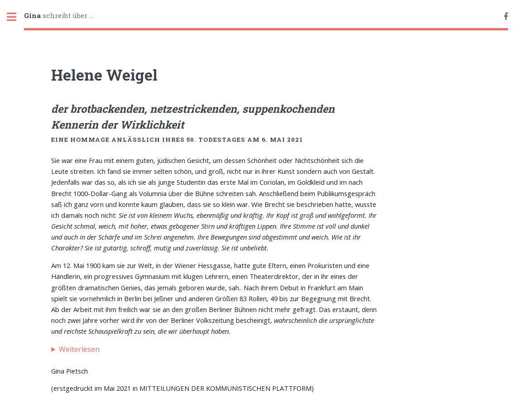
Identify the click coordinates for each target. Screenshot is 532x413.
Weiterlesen (79, 349)
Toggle (16, 17)
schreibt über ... (59, 15)
